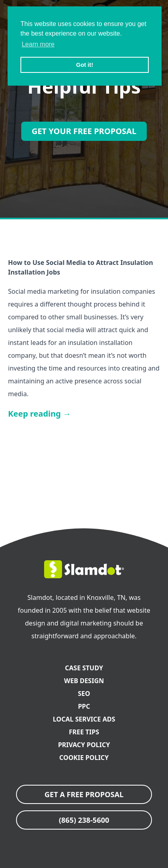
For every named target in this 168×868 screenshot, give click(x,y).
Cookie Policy (84, 758)
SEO (84, 694)
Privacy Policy (84, 745)
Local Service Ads (84, 719)
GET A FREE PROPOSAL (84, 794)
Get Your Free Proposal (84, 131)
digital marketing (86, 623)
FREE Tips (84, 732)
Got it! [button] (85, 65)
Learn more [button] (38, 44)
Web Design (84, 681)
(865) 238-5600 (84, 820)
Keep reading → (39, 414)
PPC (84, 706)
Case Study (84, 668)
